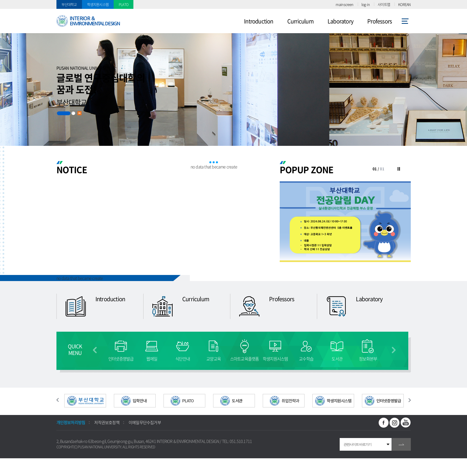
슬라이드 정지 (79, 113)
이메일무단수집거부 (145, 422)
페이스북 (384, 423)
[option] (345, 222)
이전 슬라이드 (60, 400)
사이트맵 (384, 4)
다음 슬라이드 (407, 400)
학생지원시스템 (98, 4)
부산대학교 (69, 4)
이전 (95, 350)
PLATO (124, 4)
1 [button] (64, 113)
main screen (344, 4)
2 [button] (73, 113)
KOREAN (404, 4)
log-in (366, 4)
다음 (394, 350)
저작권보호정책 (107, 422)
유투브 (406, 423)
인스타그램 (395, 423)
